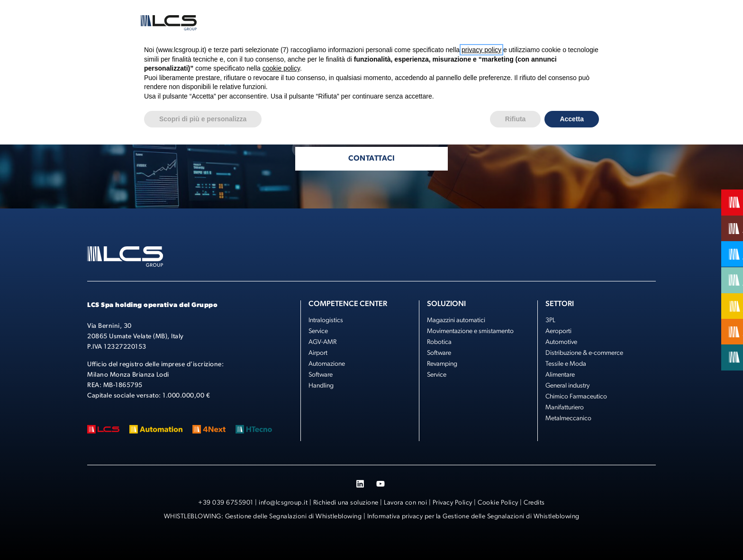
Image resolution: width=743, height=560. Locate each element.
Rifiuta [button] (516, 119)
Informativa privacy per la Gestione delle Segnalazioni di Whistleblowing (473, 517)
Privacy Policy (453, 503)
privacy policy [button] (481, 50)
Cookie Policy (498, 503)
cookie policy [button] (281, 68)
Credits (534, 503)
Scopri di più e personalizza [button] (203, 119)
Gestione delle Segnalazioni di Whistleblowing (294, 517)
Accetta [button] (572, 119)
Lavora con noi (405, 503)
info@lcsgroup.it (283, 503)
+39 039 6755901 (226, 503)
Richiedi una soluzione (346, 503)
